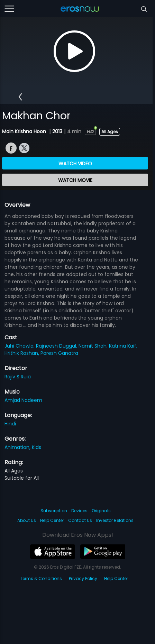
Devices (79, 511)
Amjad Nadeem (23, 400)
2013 (57, 131)
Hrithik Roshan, (22, 353)
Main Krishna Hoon (25, 131)
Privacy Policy (83, 578)
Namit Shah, (94, 346)
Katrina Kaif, (123, 346)
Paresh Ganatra (59, 353)
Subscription (54, 511)
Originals (101, 511)
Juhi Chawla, (20, 346)
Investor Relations (115, 520)
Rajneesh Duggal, (57, 346)
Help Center (52, 520)
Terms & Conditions (41, 578)
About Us (27, 520)
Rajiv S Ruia (18, 377)
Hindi (10, 424)
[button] (20, 97)
